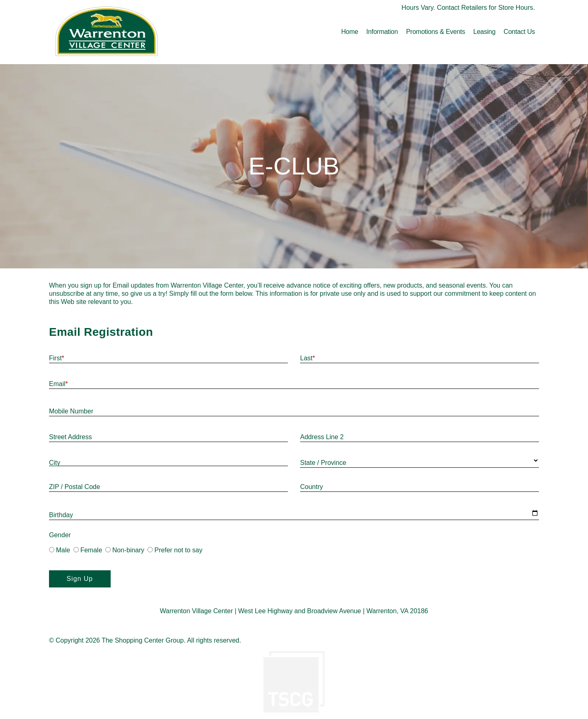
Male (60, 550)
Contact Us (519, 32)
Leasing (484, 32)
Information (382, 32)
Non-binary (125, 550)
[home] (107, 32)
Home (350, 32)
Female (88, 550)
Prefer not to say (175, 550)
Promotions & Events (435, 32)
